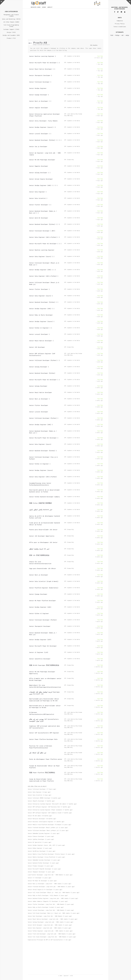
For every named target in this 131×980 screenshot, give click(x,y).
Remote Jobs (36, 7)
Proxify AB (40, 43)
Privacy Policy (120, 24)
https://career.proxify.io (42, 45)
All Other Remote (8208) (11, 22)
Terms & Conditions (120, 27)
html (112, 35)
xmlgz (127, 35)
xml (123, 35)
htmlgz (117, 35)
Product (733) (11, 38)
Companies (120, 21)
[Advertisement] (66, 24)
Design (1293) (11, 32)
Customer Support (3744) (11, 29)
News (44, 7)
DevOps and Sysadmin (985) (11, 35)
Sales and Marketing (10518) (11, 19)
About (50, 7)
